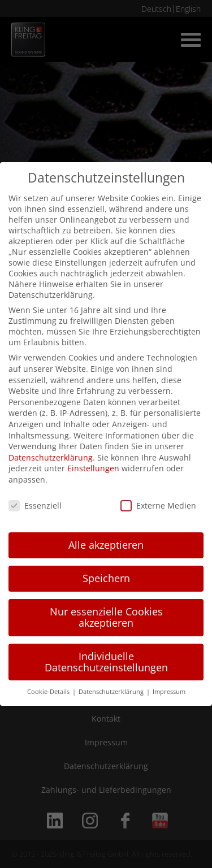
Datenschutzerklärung (51, 457)
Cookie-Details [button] (49, 692)
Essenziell (35, 505)
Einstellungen (93, 468)
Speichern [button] (106, 578)
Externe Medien (158, 505)
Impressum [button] (169, 692)
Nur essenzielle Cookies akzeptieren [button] (106, 617)
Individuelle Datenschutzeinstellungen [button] (106, 662)
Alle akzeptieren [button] (106, 545)
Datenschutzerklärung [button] (112, 692)
